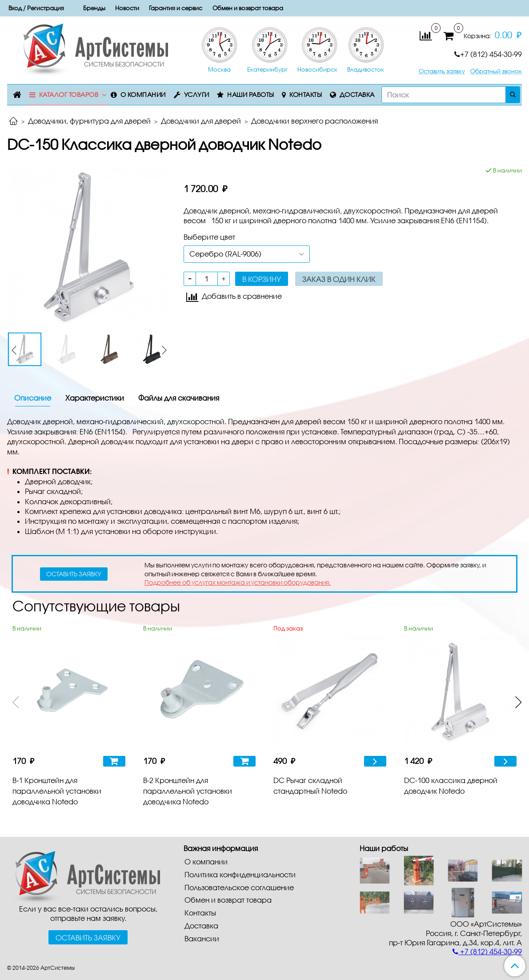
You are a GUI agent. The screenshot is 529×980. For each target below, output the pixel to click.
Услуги (197, 94)
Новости (127, 8)
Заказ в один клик (339, 279)
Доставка (357, 94)
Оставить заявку (442, 71)
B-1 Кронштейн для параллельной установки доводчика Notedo (57, 791)
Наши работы (251, 94)
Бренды (94, 8)
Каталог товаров (69, 94)
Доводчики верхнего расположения (315, 121)
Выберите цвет (209, 237)
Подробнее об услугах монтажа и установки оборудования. (238, 582)
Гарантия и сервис (176, 8)
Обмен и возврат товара (248, 8)
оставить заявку (74, 574)
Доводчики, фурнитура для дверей (89, 121)
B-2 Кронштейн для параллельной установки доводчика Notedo (188, 791)
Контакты (306, 94)
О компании (143, 94)
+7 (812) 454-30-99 (488, 54)
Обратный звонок (496, 71)
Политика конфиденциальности (240, 874)
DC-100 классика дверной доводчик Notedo (451, 785)
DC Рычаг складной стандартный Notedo (310, 785)
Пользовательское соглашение (239, 887)
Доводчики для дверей (201, 121)
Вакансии (202, 938)
